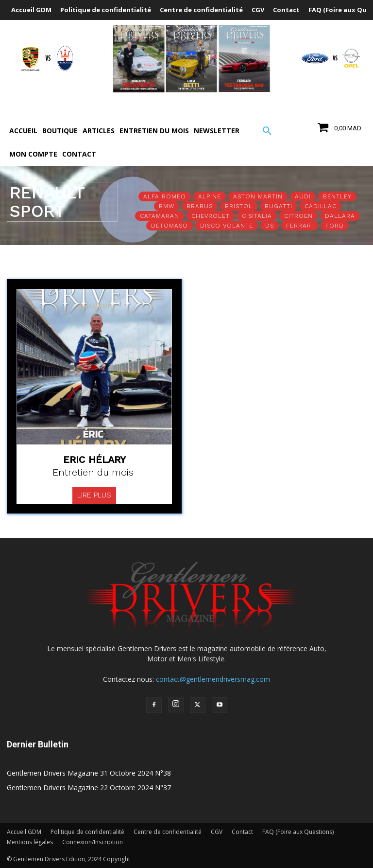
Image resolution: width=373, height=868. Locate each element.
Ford (335, 226)
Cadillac (321, 206)
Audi (303, 196)
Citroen (298, 216)
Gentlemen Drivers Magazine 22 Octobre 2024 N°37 (89, 788)
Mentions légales (30, 842)
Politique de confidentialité (87, 832)
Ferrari (300, 226)
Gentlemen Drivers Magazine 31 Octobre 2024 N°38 (89, 773)
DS (270, 226)
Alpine (210, 196)
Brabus (200, 206)
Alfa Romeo (165, 196)
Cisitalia (257, 216)
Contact (242, 832)
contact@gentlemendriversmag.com (213, 679)
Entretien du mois (93, 472)
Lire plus (94, 495)
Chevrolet (211, 216)
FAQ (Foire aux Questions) (298, 832)
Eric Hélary (94, 460)
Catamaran (160, 216)
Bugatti (279, 206)
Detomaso (170, 226)
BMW (167, 206)
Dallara (340, 216)
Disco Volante (227, 226)
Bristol (239, 206)
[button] (267, 131)
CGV (217, 832)
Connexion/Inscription (93, 842)
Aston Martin (258, 196)
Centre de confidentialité (168, 832)
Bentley (337, 196)
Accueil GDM (24, 832)
